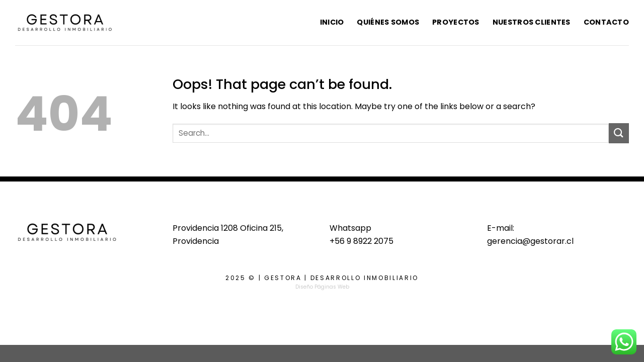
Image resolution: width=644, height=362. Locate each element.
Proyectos (456, 22)
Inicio (332, 22)
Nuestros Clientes (532, 22)
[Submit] (619, 133)
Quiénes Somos (388, 22)
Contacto (606, 22)
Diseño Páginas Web (322, 287)
